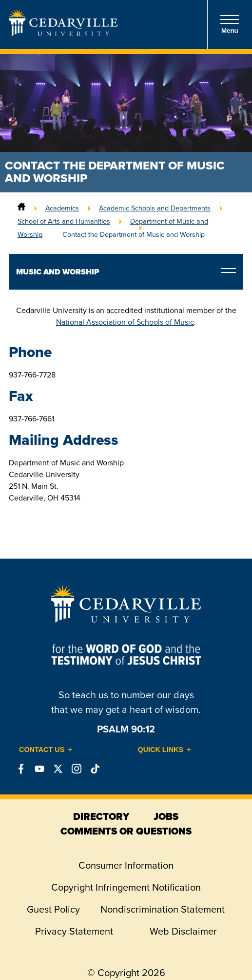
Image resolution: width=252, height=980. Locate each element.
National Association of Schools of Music (125, 322)
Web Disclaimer (183, 931)
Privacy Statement (74, 931)
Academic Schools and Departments (155, 208)
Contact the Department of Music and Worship (134, 234)
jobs (166, 816)
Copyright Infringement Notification (126, 887)
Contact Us (42, 750)
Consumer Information (126, 865)
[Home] (21, 208)
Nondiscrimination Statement (163, 909)
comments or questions (126, 831)
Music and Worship (58, 272)
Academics (62, 208)
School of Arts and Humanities (64, 221)
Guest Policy (53, 909)
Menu (230, 24)
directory (101, 816)
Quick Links (161, 750)
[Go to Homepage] (63, 33)
